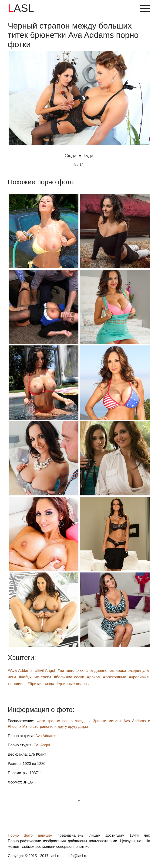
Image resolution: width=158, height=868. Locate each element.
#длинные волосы (73, 684)
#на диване (97, 671)
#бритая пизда (41, 684)
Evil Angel (42, 745)
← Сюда (68, 156)
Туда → (92, 156)
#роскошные (115, 677)
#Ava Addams (20, 671)
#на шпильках (71, 671)
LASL (21, 8)
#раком (94, 677)
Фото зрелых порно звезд (61, 721)
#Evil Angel (45, 671)
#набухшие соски (35, 677)
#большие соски (69, 677)
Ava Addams (46, 736)
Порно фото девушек (30, 835)
